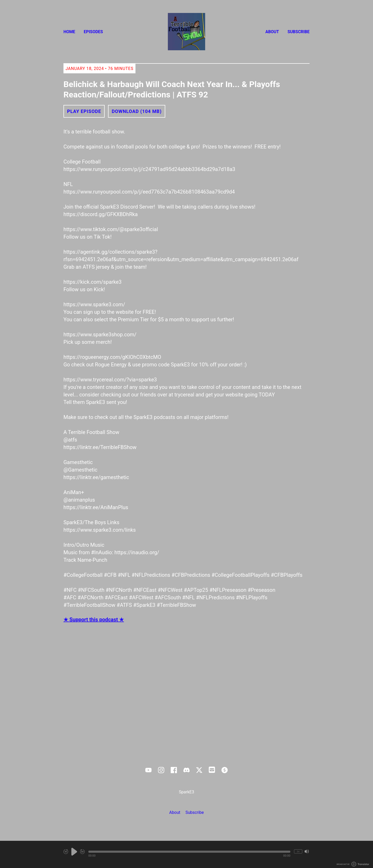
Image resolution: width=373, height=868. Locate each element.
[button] (189, 852)
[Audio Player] (187, 854)
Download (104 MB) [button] (137, 111)
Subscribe (299, 32)
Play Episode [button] (84, 111)
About (272, 32)
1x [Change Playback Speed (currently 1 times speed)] (298, 851)
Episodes (93, 32)
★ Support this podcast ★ (94, 620)
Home (69, 32)
